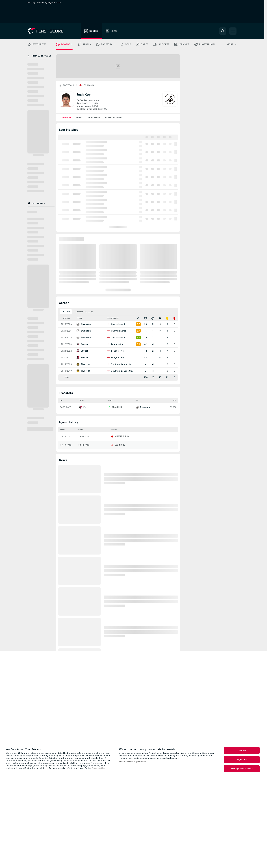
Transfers (94, 117)
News (79, 117)
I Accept (242, 750)
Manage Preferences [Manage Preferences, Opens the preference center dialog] (242, 769)
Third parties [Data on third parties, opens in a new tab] (99, 768)
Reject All (242, 759)
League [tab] (66, 312)
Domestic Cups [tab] (84, 312)
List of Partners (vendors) (132, 761)
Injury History (114, 117)
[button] (223, 31)
